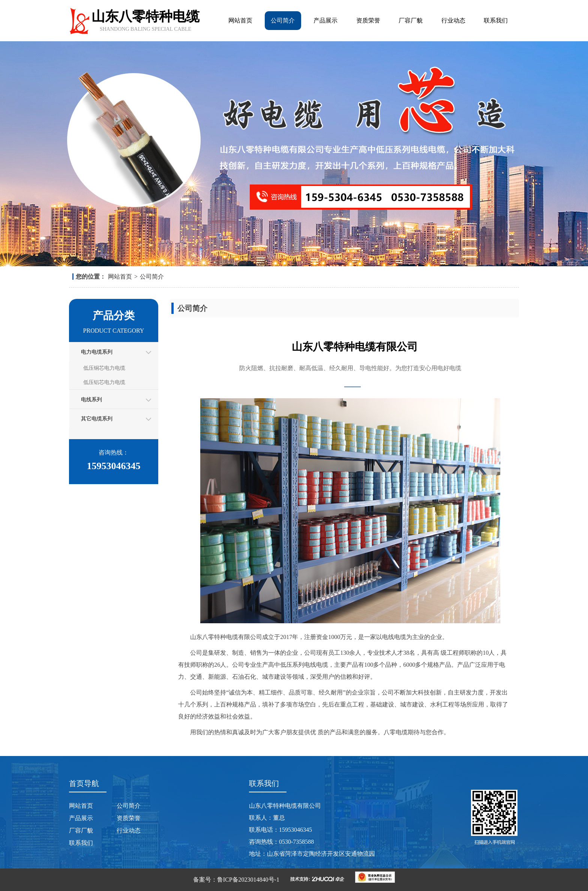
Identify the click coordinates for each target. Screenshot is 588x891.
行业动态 (453, 20)
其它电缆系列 (97, 419)
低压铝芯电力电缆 (104, 382)
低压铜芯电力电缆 (104, 368)
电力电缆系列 (97, 352)
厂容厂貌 (411, 20)
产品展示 (325, 20)
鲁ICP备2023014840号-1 (248, 880)
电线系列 (91, 400)
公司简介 (283, 20)
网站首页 (240, 20)
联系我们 (496, 20)
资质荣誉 (368, 20)
